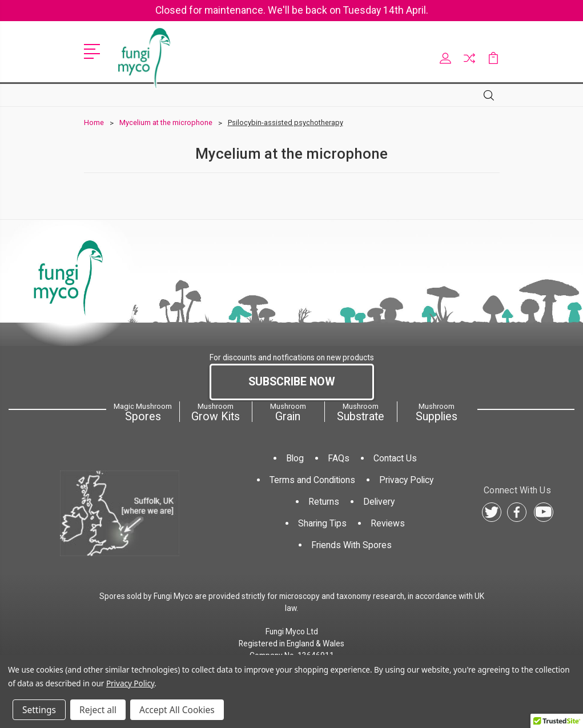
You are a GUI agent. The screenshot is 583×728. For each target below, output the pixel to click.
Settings (39, 710)
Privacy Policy (406, 480)
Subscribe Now (292, 382)
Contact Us (395, 458)
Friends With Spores (351, 545)
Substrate (360, 412)
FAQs (339, 458)
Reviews (388, 523)
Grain (288, 412)
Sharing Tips (322, 523)
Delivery (379, 502)
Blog (295, 458)
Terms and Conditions (312, 480)
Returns (324, 502)
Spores (143, 412)
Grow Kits (215, 412)
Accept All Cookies (177, 710)
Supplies (437, 412)
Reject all (98, 710)
